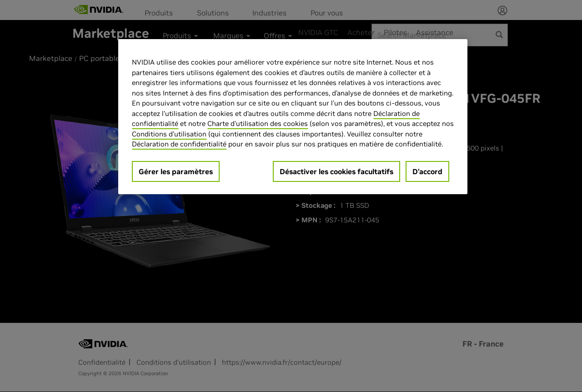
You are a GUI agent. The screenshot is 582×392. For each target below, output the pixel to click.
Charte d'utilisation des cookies (258, 123)
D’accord (427, 171)
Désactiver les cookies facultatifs (336, 171)
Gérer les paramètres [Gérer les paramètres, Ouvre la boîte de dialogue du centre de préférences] (176, 171)
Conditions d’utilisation (169, 134)
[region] (293, 117)
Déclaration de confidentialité (179, 144)
